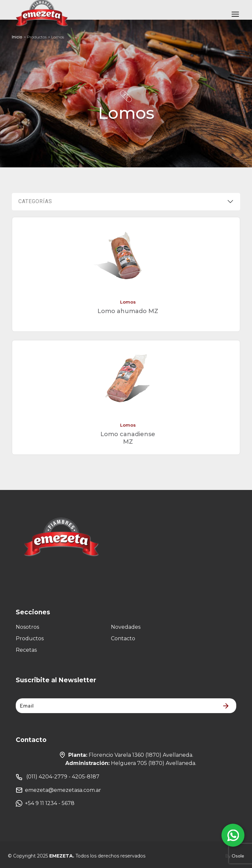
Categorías (35, 201)
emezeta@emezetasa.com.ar (58, 790)
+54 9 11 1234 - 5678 (45, 803)
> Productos (35, 37)
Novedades (126, 627)
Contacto (123, 638)
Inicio (17, 37)
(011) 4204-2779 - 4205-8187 (58, 777)
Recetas (26, 650)
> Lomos (56, 37)
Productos (30, 638)
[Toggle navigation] (235, 15)
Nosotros (27, 627)
